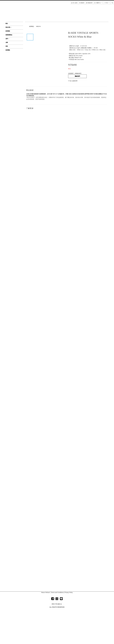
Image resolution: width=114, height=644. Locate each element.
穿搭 (7, 46)
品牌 (7, 39)
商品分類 (8, 27)
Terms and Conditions (57, 592)
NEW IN (38, 26)
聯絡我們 (77, 76)
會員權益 (8, 50)
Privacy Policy (69, 592)
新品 (7, 23)
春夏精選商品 (9, 35)
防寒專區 (8, 31)
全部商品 (31, 26)
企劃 (7, 42)
